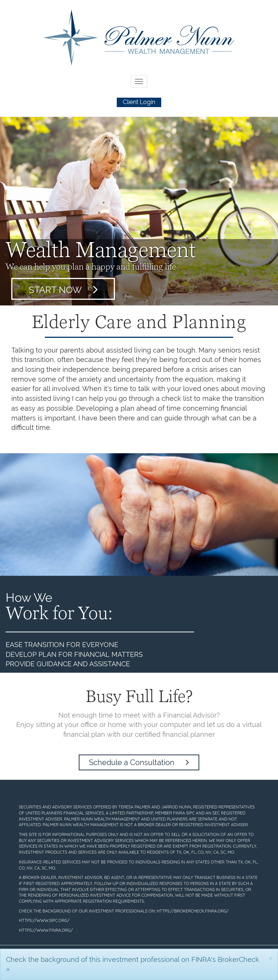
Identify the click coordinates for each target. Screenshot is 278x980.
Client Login (139, 102)
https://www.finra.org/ (46, 930)
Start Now (63, 289)
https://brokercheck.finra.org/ (193, 911)
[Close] (270, 958)
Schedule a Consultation (139, 762)
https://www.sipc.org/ (44, 920)
